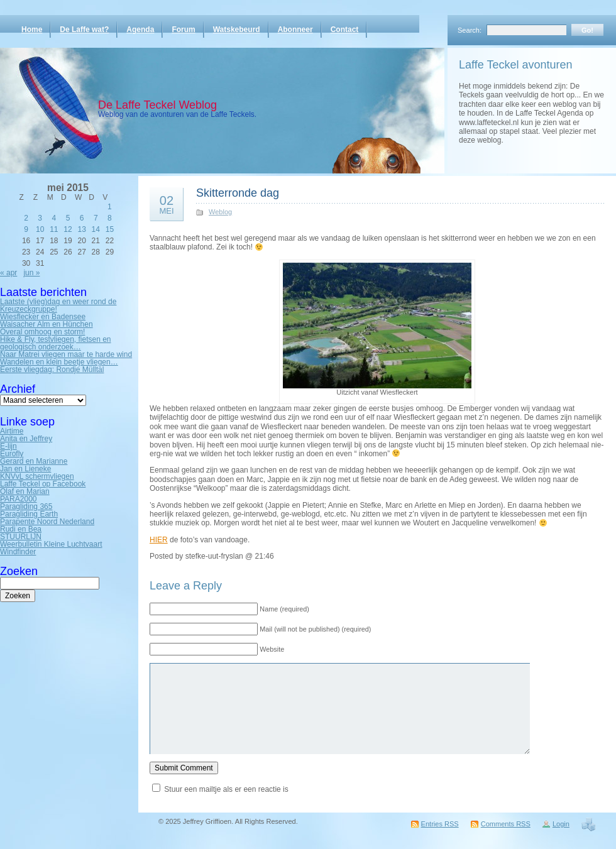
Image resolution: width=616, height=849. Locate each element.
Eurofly (12, 454)
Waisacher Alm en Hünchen (47, 324)
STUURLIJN (21, 537)
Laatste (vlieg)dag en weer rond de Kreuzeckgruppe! (58, 305)
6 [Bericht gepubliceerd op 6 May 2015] (82, 218)
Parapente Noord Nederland (47, 522)
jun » (31, 273)
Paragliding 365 (26, 507)
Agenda (140, 30)
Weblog (220, 212)
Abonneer (295, 30)
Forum (183, 30)
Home (32, 30)
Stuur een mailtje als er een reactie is (226, 789)
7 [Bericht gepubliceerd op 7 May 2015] (96, 218)
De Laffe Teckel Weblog (157, 105)
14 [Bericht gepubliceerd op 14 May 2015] (96, 229)
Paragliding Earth (29, 514)
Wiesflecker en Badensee (43, 317)
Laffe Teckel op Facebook (43, 484)
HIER (159, 540)
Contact (345, 30)
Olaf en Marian (25, 491)
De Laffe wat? (84, 30)
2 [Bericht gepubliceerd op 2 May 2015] (26, 218)
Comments (506, 824)
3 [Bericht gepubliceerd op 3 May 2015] (40, 218)
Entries (440, 824)
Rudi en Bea (21, 529)
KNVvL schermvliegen (37, 476)
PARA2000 (18, 499)
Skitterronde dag (238, 193)
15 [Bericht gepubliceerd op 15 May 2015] (110, 229)
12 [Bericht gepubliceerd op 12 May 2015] (68, 229)
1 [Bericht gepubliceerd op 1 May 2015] (110, 207)
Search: (470, 30)
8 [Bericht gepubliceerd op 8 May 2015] (110, 218)
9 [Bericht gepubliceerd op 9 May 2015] (26, 229)
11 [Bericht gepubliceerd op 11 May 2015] (54, 229)
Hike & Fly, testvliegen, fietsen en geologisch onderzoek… (56, 343)
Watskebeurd (237, 30)
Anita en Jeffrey (26, 439)
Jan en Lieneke (25, 469)
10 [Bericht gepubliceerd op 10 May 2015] (40, 229)
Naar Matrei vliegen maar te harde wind (66, 354)
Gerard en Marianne (34, 461)
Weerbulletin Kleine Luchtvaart (51, 544)
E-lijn (8, 446)
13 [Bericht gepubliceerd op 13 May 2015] (81, 229)
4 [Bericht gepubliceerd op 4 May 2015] (54, 218)
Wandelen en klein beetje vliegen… (59, 362)
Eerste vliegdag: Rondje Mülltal (52, 370)
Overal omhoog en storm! (42, 332)
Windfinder (18, 552)
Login (561, 824)
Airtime (12, 431)
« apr (8, 273)
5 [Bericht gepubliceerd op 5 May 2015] (68, 218)
